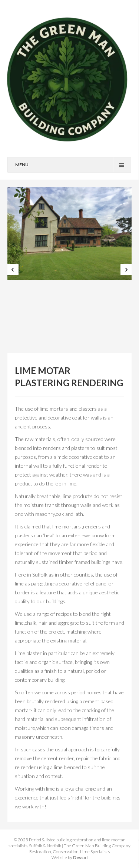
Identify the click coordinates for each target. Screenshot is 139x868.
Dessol (80, 857)
